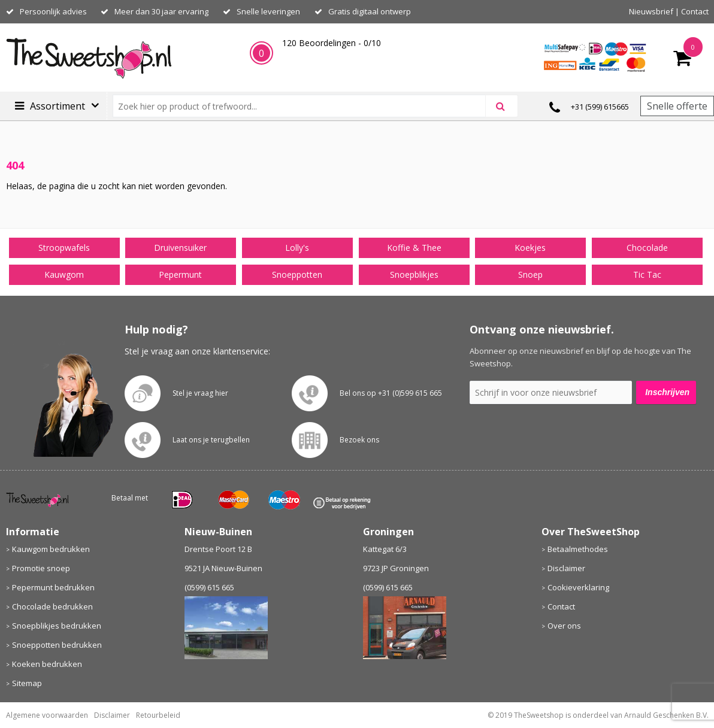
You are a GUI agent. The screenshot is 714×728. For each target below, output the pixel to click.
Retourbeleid (158, 715)
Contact (695, 11)
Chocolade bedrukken (52, 606)
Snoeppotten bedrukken (57, 645)
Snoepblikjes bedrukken (57, 626)
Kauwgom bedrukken (51, 549)
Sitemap (27, 683)
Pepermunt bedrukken (53, 587)
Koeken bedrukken (47, 664)
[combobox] (304, 106)
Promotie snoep (41, 568)
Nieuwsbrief (651, 11)
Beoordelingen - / (332, 43)
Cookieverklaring (578, 587)
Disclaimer (566, 568)
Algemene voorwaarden (47, 715)
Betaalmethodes (578, 549)
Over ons (564, 626)
